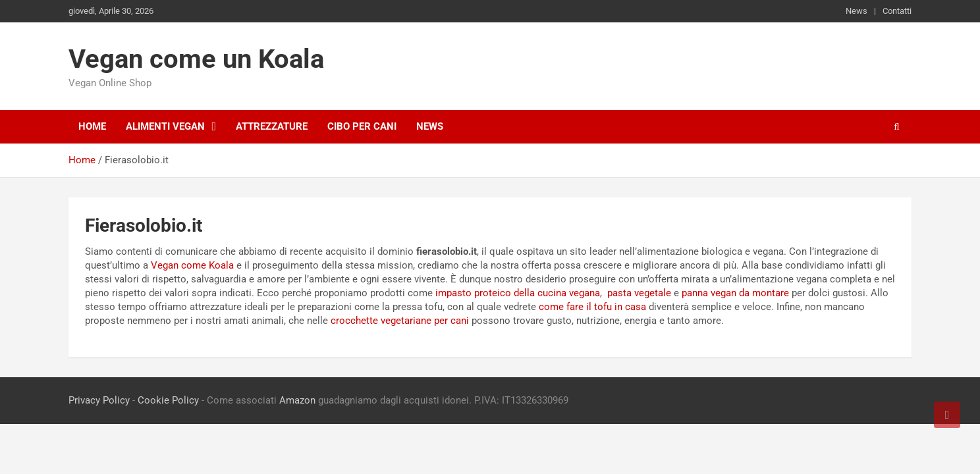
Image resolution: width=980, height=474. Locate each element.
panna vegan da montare (735, 293)
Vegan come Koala (192, 265)
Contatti (897, 11)
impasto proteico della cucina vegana (518, 293)
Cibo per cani (362, 126)
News (857, 11)
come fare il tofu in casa (592, 307)
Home (92, 126)
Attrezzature (272, 126)
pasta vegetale (639, 293)
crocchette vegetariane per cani (400, 321)
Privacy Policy (99, 400)
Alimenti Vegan (165, 126)
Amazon (297, 400)
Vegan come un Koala (196, 59)
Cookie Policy (168, 400)
